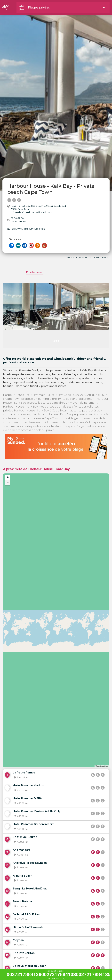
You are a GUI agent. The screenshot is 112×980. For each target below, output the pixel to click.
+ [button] (8, 478)
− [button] (8, 483)
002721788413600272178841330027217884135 (59, 975)
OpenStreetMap (102, 766)
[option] (56, 315)
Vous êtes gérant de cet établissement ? (88, 257)
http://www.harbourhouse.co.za (28, 229)
